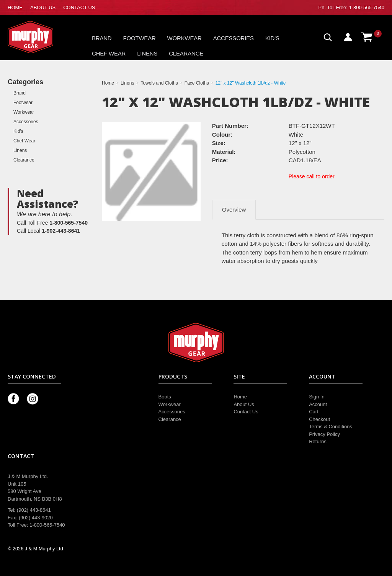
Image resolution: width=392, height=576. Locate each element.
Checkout (319, 419)
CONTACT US (79, 7)
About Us (244, 404)
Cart (314, 412)
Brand (102, 38)
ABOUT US (43, 7)
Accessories (234, 38)
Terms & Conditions (331, 427)
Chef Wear (109, 53)
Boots (165, 397)
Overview (234, 210)
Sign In (317, 397)
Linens (147, 53)
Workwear (185, 38)
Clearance (186, 53)
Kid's (272, 38)
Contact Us (246, 412)
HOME (15, 7)
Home (240, 397)
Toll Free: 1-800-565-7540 (356, 7)
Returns (318, 441)
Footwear (140, 38)
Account (318, 404)
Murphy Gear (40, 37)
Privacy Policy (324, 434)
